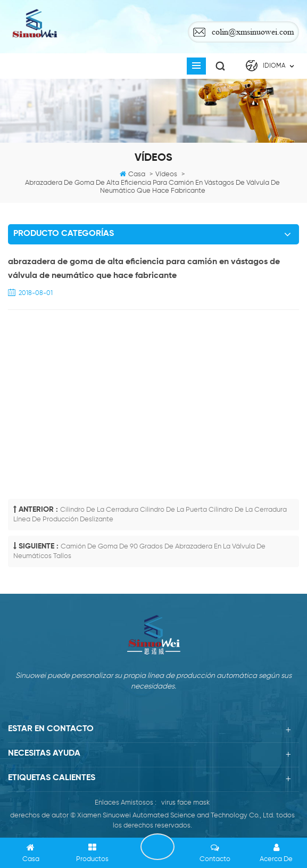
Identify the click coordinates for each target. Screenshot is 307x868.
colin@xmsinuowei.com (253, 32)
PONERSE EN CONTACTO (157, 847)
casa (137, 174)
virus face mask (185, 803)
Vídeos (166, 174)
